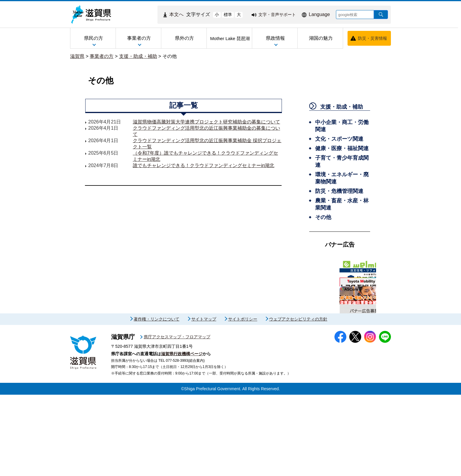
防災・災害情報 (372, 38)
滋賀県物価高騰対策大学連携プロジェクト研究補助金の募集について (206, 122)
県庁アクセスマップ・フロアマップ (177, 418)
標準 (228, 15)
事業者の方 (102, 56)
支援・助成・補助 (138, 56)
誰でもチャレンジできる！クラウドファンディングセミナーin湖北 (203, 165)
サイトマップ (204, 400)
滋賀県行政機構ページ (182, 435)
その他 (170, 56)
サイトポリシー (243, 400)
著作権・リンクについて (157, 400)
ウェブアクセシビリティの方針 (298, 400)
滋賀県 (77, 56)
